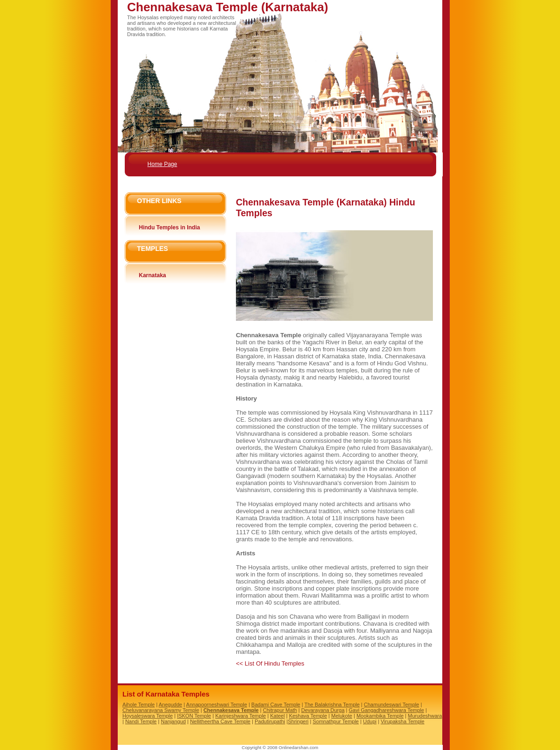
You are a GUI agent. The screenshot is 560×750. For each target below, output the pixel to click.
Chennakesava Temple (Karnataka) (228, 7)
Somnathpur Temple (336, 721)
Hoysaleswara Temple (148, 716)
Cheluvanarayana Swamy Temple (161, 710)
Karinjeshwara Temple (241, 716)
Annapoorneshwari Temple (217, 705)
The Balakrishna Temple (332, 705)
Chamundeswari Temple (392, 705)
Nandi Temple (141, 721)
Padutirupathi (270, 721)
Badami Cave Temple (276, 705)
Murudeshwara (425, 716)
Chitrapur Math (280, 710)
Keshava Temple (308, 716)
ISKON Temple (194, 716)
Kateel (277, 716)
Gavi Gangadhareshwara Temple (387, 710)
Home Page (162, 164)
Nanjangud (173, 721)
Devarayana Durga (323, 710)
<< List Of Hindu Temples (270, 663)
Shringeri (298, 721)
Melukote (342, 716)
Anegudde (170, 705)
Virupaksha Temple (403, 721)
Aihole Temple (139, 705)
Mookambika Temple (380, 716)
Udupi (370, 721)
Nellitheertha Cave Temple (220, 721)
